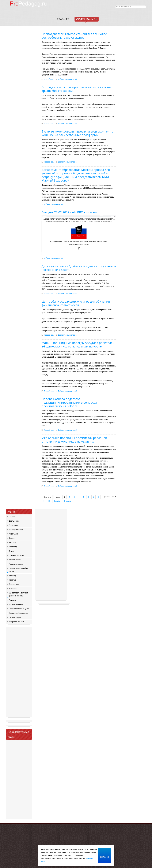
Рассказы (12, 543)
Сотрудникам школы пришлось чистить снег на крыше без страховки (76, 89)
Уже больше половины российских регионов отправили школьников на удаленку (74, 440)
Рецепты (12, 600)
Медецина (13, 589)
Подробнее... (49, 79)
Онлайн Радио (15, 617)
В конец (68, 501)
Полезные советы (16, 604)
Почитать (12, 580)
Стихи (11, 551)
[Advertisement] (19, 673)
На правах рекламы (17, 622)
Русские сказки (15, 560)
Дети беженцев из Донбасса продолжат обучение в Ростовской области (79, 268)
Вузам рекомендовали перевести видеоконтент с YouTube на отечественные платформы (77, 133)
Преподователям (16, 530)
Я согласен (104, 855)
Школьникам (14, 521)
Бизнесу (12, 538)
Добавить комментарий (67, 79)
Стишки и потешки (16, 555)
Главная (12, 517)
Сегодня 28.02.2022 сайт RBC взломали (70, 212)
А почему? (13, 576)
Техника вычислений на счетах (18, 570)
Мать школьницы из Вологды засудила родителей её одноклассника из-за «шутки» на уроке (78, 345)
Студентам (13, 525)
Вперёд (57, 501)
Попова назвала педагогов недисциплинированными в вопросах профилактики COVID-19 (69, 403)
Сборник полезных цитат (19, 609)
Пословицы (13, 547)
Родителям (13, 534)
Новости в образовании (18, 613)
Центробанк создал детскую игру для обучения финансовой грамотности (76, 303)
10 (49, 501)
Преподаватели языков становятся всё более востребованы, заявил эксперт (74, 36)
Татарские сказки (16, 564)
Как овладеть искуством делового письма (19, 594)
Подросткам (14, 584)
